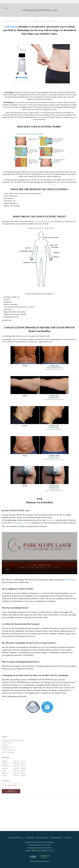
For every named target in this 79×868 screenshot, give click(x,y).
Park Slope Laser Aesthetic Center (11, 21)
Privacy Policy (30, 838)
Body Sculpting (34, 21)
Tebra (47, 861)
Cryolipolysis (51, 520)
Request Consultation (11, 791)
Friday (15, 771)
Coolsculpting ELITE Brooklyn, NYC (50, 21)
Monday (15, 761)
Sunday (15, 775)
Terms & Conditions (42, 838)
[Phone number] (11, 785)
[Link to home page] (5, 7)
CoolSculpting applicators (43, 221)
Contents (25, 21)
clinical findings (70, 580)
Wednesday (15, 766)
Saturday (15, 773)
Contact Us (68, 838)
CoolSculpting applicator (21, 523)
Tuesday (15, 763)
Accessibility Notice (56, 838)
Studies (48, 336)
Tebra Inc (20, 838)
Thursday (15, 768)
